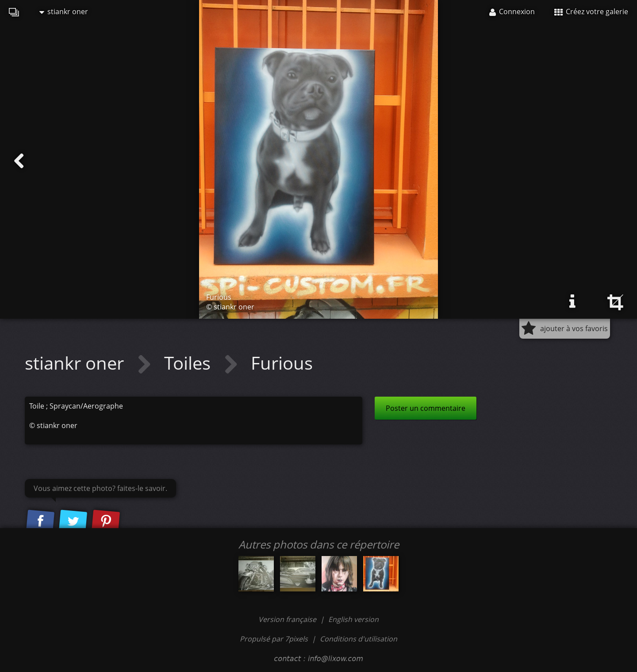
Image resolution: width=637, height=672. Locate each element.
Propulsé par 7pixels (274, 639)
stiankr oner (64, 12)
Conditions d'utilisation (359, 639)
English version (353, 619)
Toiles (190, 363)
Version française (288, 619)
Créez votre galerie (591, 12)
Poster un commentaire (426, 408)
